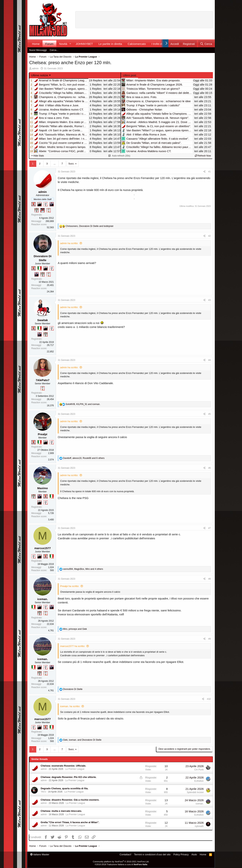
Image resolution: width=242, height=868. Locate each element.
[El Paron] (40, 204)
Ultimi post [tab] (130, 75)
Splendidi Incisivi (195, 792)
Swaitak (43, 320)
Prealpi (43, 434)
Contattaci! (125, 854)
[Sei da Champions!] (46, 204)
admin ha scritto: (69, 243)
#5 (209, 414)
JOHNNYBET (84, 44)
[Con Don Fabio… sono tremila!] (52, 204)
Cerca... (54, 50)
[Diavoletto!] (33, 204)
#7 (209, 528)
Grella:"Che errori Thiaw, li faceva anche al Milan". (70, 822)
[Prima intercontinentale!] (49, 210)
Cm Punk (199, 770)
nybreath (199, 826)
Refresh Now (203, 156)
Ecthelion (199, 781)
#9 (209, 639)
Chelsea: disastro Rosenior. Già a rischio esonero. (70, 800)
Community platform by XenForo (121, 862)
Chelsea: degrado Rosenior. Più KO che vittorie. (69, 777)
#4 (209, 360)
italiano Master (40, 854)
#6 (209, 468)
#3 (209, 300)
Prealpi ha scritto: (70, 586)
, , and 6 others (84, 458)
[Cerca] (206, 44)
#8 (209, 579)
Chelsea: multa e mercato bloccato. (61, 811)
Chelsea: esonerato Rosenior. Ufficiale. (63, 766)
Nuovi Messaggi (38, 50)
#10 (209, 699)
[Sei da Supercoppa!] (36, 210)
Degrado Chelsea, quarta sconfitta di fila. (64, 788)
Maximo (43, 488)
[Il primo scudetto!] (40, 268)
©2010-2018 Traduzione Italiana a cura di (121, 864)
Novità (63, 44)
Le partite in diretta (110, 44)
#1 (209, 172)
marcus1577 (43, 548)
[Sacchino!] (43, 210)
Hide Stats (38, 156)
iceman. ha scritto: (70, 706)
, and (90, 226)
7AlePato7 (43, 380)
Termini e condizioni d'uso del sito (152, 854)
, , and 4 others (83, 569)
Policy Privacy (181, 854)
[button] (70, 44)
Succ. (71, 164)
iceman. (43, 599)
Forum (49, 44)
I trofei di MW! (160, 44)
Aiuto (194, 854)
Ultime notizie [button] (40, 75)
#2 (209, 236)
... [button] (55, 164)
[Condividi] (204, 172)
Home (36, 44)
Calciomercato (137, 44)
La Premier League (75, 769)
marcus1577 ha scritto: (73, 646)
